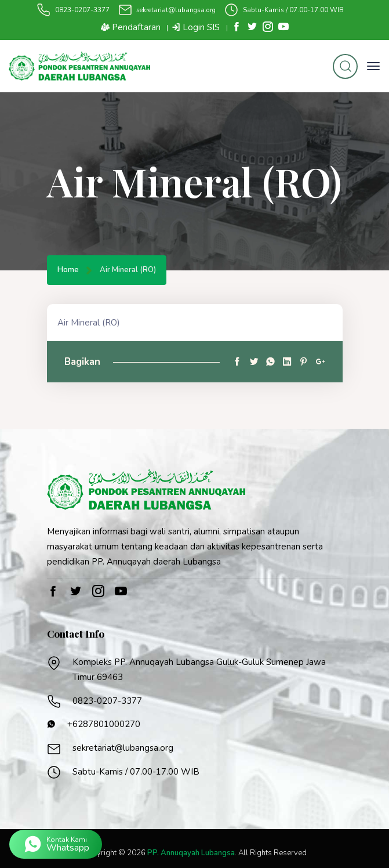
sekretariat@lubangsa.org (176, 10)
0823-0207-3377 (82, 10)
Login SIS (196, 27)
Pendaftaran (131, 27)
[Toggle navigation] (373, 66)
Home (68, 270)
